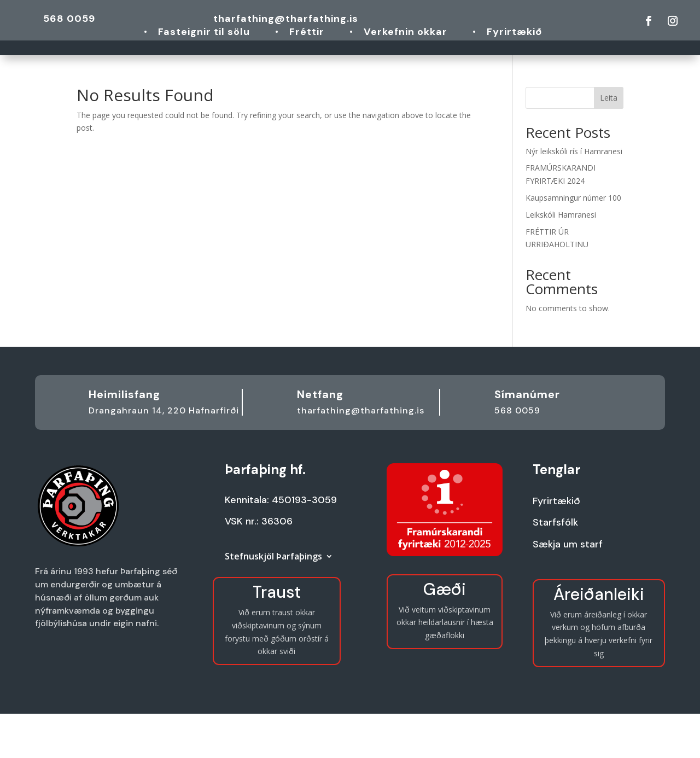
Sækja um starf (568, 544)
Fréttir (307, 33)
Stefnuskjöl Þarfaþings (273, 557)
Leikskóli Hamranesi (561, 215)
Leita (609, 98)
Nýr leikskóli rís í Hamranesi (574, 151)
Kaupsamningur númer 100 (573, 198)
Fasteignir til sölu (204, 33)
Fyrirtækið (514, 33)
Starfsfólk (555, 522)
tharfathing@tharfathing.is (286, 19)
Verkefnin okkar (406, 33)
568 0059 (69, 19)
